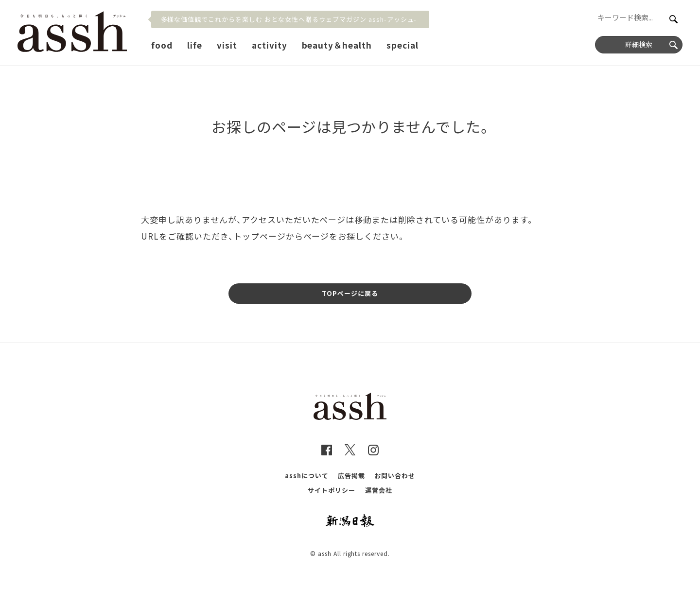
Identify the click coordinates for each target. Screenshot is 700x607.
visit (227, 45)
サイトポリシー (332, 490)
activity (270, 45)
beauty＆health (337, 45)
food (162, 45)
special (402, 45)
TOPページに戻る (350, 293)
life (195, 45)
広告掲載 (351, 476)
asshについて (307, 476)
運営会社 (379, 490)
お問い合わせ (395, 476)
